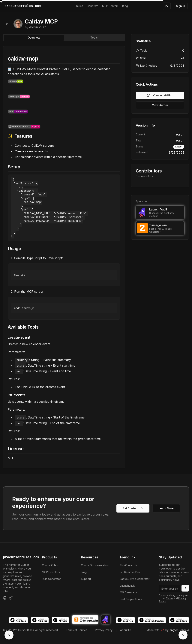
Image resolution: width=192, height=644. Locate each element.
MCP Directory (51, 572)
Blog (125, 6)
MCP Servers (110, 6)
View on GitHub (160, 95)
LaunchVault (127, 586)
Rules (80, 6)
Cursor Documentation (95, 565)
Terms (169, 598)
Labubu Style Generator (135, 579)
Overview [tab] (34, 38)
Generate (93, 6)
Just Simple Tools (131, 599)
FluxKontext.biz (129, 565)
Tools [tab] (94, 38)
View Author (160, 105)
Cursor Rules (50, 565)
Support (86, 579)
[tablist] (64, 38)
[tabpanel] (64, 257)
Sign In (181, 6)
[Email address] (169, 589)
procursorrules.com (18, 557)
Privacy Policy (104, 630)
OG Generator (129, 592)
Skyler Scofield (180, 630)
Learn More (166, 508)
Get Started (133, 508)
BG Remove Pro (130, 572)
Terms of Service (77, 630)
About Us (126, 630)
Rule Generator (51, 579)
